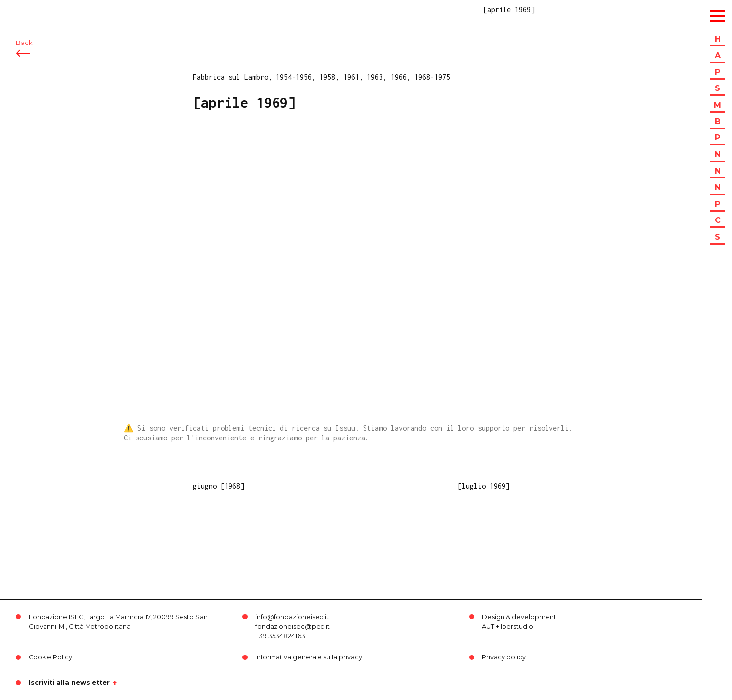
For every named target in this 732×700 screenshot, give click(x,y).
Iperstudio (517, 627)
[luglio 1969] (484, 486)
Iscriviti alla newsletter (69, 683)
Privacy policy (504, 657)
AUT (488, 627)
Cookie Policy (50, 657)
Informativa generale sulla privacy (309, 657)
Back (24, 63)
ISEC (34, 14)
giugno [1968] (219, 486)
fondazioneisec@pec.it (293, 627)
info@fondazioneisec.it (292, 617)
